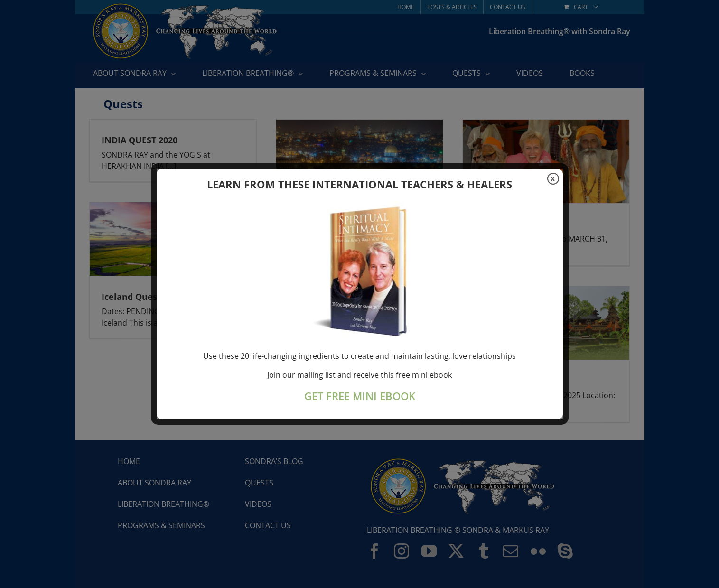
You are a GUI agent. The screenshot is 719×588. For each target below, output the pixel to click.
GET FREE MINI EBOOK (360, 396)
